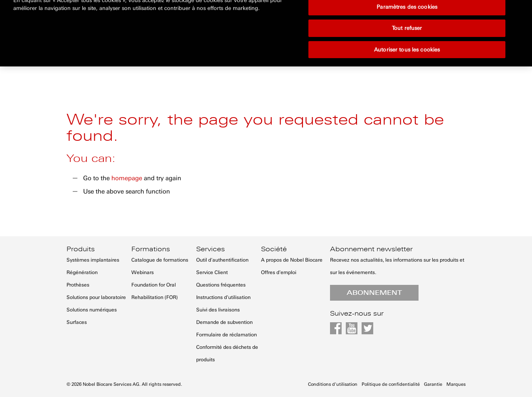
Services (211, 249)
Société (274, 249)
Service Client (212, 272)
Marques (456, 384)
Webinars (143, 272)
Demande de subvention (224, 322)
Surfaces (77, 322)
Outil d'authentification (222, 260)
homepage (127, 178)
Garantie (433, 384)
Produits (81, 249)
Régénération (82, 272)
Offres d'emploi (279, 272)
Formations (151, 249)
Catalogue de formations (160, 260)
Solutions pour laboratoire (96, 297)
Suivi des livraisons (218, 310)
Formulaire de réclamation (227, 335)
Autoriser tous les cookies (407, 29)
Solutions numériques (92, 310)
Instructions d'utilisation (223, 297)
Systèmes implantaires (93, 260)
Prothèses (78, 285)
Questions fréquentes (221, 285)
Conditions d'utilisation (333, 384)
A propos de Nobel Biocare (292, 260)
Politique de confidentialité (391, 384)
